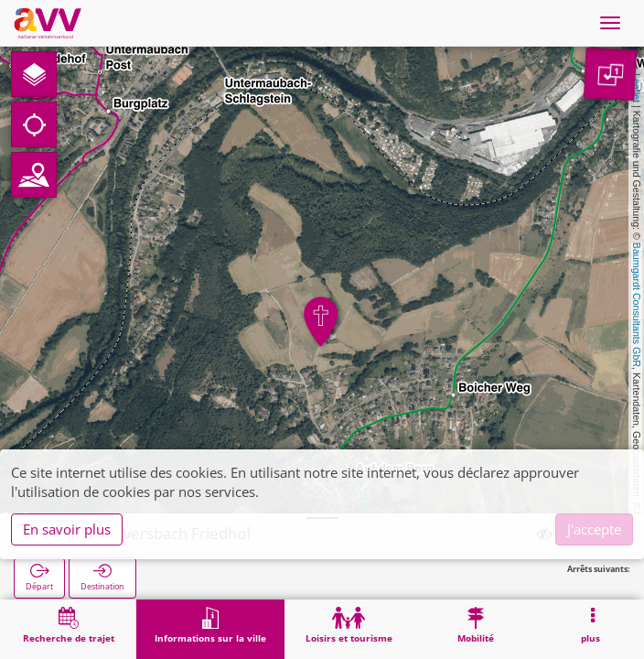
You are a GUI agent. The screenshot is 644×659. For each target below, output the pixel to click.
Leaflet (637, 88)
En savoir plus (67, 529)
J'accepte (594, 529)
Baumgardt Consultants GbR (637, 305)
